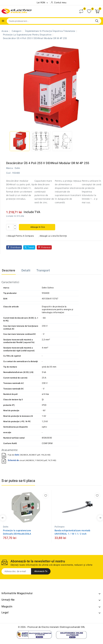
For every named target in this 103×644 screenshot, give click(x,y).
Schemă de (14, 460)
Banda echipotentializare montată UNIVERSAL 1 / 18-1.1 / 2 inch (72, 532)
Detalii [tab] (26, 270)
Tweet (31, 247)
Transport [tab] (43, 270)
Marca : (10, 168)
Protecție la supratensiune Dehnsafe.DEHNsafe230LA (17, 532)
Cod (8, 173)
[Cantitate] (10, 227)
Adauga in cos (37, 227)
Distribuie (16, 247)
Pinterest (46, 247)
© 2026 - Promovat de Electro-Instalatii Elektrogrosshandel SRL (52, 627)
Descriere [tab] (9, 270)
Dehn (17, 168)
